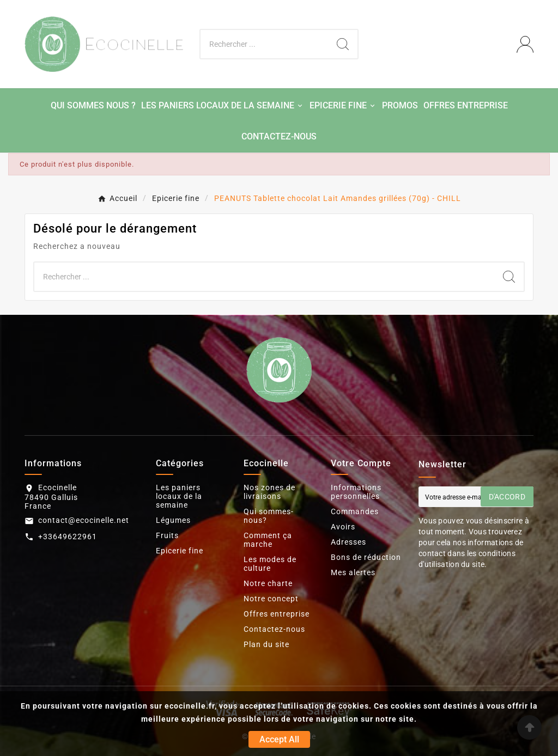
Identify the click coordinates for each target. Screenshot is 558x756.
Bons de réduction (366, 557)
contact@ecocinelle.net (84, 520)
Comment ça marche (268, 540)
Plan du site (266, 644)
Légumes (173, 520)
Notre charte (268, 583)
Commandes (355, 511)
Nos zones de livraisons (269, 492)
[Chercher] (264, 44)
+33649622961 (68, 536)
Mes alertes (353, 572)
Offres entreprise (277, 614)
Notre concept (271, 599)
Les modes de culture (270, 564)
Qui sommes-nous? (269, 516)
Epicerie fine (180, 551)
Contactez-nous (274, 629)
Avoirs (343, 527)
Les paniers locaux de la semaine (179, 496)
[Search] (343, 44)
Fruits (167, 535)
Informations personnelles (356, 492)
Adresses (348, 542)
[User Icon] (525, 44)
